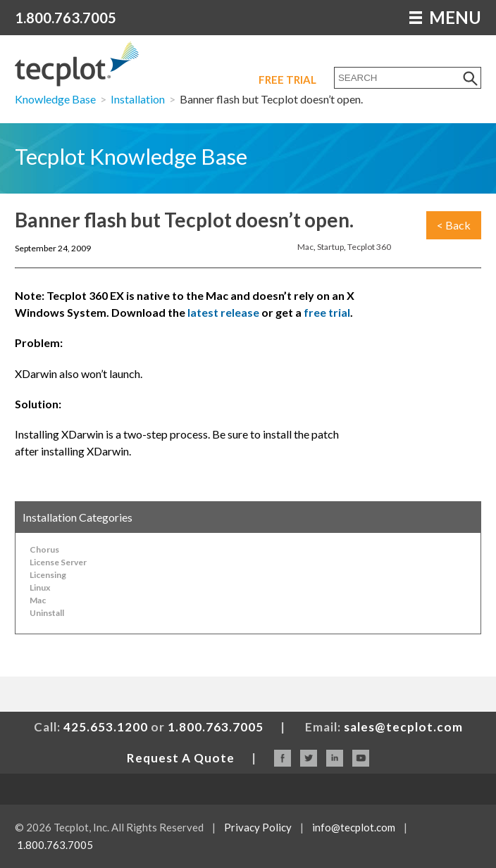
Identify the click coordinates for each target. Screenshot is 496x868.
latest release (223, 312)
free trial (327, 312)
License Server (58, 562)
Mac (305, 247)
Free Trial (287, 80)
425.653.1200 (106, 727)
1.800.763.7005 (66, 18)
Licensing (48, 575)
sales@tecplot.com (403, 727)
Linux (40, 587)
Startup (330, 247)
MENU (445, 17)
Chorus (44, 549)
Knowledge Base (55, 99)
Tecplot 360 (369, 247)
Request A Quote (181, 758)
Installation (138, 99)
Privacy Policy (258, 827)
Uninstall (47, 613)
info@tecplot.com (354, 827)
